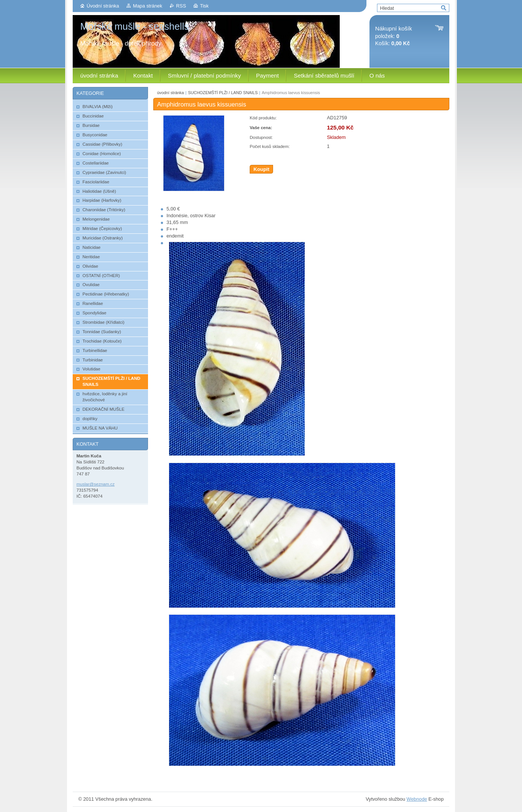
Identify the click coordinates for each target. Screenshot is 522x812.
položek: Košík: (394, 36)
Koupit (261, 169)
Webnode (417, 799)
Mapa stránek (148, 6)
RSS (181, 6)
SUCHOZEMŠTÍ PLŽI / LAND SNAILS (223, 93)
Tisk (204, 6)
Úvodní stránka (103, 6)
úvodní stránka (170, 93)
